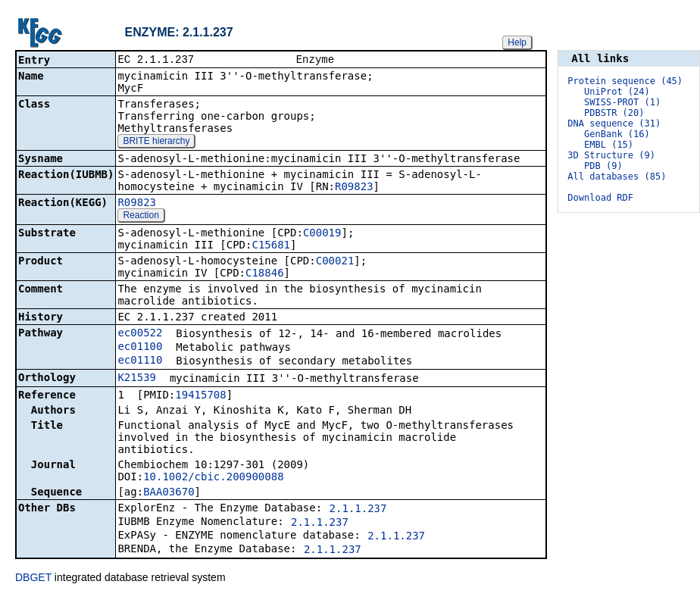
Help (517, 42)
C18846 (265, 274)
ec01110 (140, 361)
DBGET (33, 579)
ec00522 (140, 334)
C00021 (335, 262)
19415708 (200, 396)
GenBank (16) (617, 134)
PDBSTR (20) (614, 113)
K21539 (137, 379)
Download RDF (600, 198)
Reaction (141, 217)
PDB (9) (603, 166)
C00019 (322, 234)
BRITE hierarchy (156, 142)
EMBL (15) (609, 145)
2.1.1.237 (358, 510)
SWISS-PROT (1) (622, 102)
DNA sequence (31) (614, 123)
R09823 (354, 188)
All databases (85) (617, 177)
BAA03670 (169, 493)
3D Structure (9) (611, 155)
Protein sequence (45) (625, 81)
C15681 (271, 246)
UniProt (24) (617, 92)
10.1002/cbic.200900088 (213, 478)
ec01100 (140, 348)
